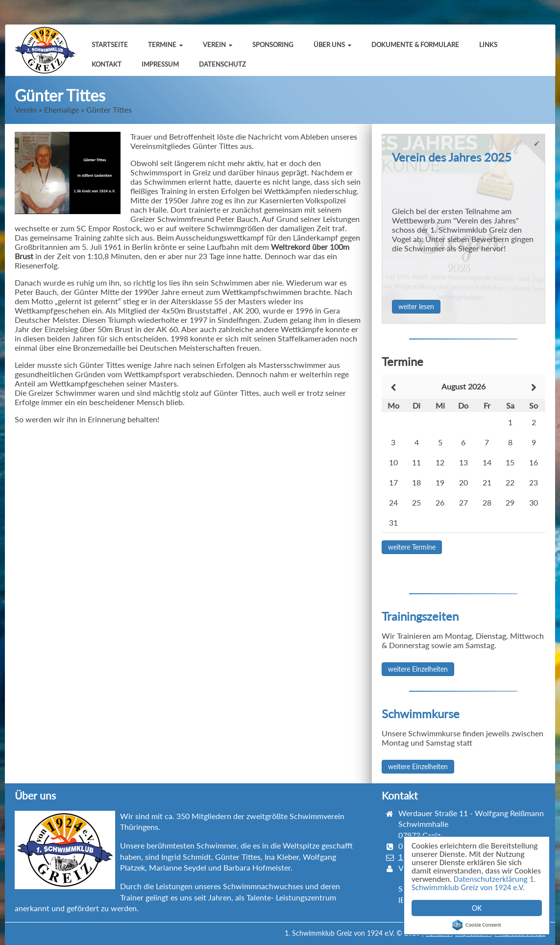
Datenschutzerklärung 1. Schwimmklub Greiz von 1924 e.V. (474, 883)
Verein (218, 45)
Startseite (110, 45)
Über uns (332, 45)
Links (488, 45)
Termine (165, 45)
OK (477, 908)
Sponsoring (273, 45)
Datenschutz (222, 64)
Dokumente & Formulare (415, 45)
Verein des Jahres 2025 (452, 157)
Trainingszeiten (420, 616)
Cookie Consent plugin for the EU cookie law (477, 925)
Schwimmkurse (421, 714)
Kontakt (107, 64)
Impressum (160, 64)
